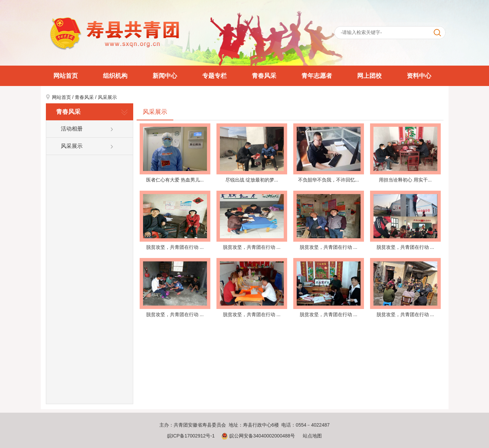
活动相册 (72, 129)
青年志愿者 (317, 76)
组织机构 (115, 76)
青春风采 (264, 76)
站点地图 (312, 436)
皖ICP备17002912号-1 (191, 436)
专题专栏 (214, 76)
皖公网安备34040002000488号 (258, 436)
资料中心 (419, 76)
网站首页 (66, 76)
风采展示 (107, 97)
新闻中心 (165, 76)
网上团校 (369, 76)
